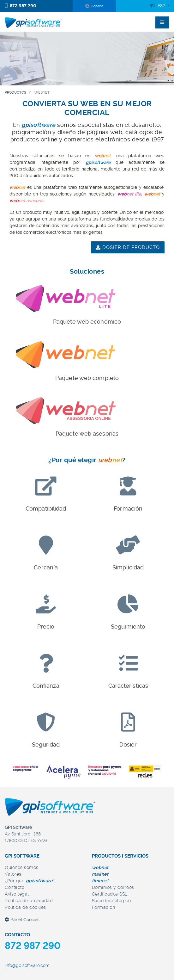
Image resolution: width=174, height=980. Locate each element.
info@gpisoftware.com (27, 965)
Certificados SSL (110, 894)
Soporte (94, 6)
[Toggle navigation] (162, 22)
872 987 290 (21, 6)
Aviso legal (17, 894)
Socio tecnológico (111, 901)
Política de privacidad (29, 901)
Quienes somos (22, 867)
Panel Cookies (22, 920)
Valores (13, 874)
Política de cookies (25, 907)
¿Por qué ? (30, 881)
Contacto (15, 887)
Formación (104, 907)
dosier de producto (128, 247)
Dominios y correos (113, 887)
